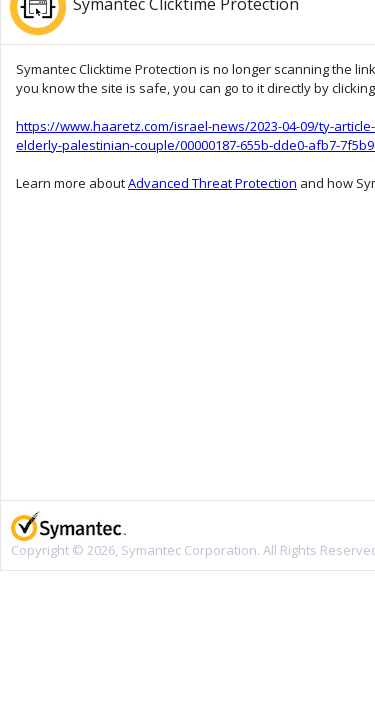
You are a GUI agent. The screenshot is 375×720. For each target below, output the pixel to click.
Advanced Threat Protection (212, 183)
